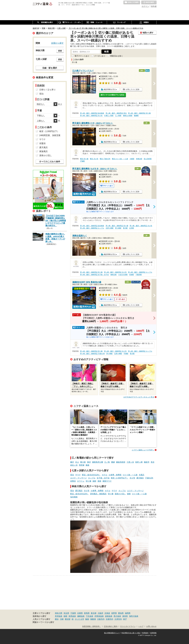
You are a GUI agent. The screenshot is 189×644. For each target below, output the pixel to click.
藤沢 (72, 462)
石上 (77, 462)
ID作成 (154, 6)
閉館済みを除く (117, 56)
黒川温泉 (117, 616)
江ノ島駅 (118, 116)
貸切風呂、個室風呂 (98, 494)
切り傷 (88, 481)
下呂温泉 (90, 616)
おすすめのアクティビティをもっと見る (139, 397)
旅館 (94, 481)
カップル (92, 478)
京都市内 (109, 619)
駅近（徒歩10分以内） (91, 475)
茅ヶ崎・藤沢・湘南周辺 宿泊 (116, 113)
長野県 (114, 613)
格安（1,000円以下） (120, 478)
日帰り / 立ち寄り (48, 90)
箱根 (65, 616)
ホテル (105, 475)
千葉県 (73, 613)
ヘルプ (141, 626)
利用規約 (145, 633)
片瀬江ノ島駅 (109, 116)
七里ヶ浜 (130, 462)
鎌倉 (88, 465)
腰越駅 (136, 116)
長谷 (153, 462)
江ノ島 (107, 462)
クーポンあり (100, 56)
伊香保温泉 (99, 616)
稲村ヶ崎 (139, 462)
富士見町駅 (148, 159)
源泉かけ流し (120, 494)
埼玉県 (66, 613)
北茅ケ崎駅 (110, 228)
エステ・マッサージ (79, 478)
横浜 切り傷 (84, 159)
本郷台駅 (139, 159)
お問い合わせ (151, 626)
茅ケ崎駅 (118, 228)
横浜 (57, 619)
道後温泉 (109, 616)
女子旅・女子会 (103, 478)
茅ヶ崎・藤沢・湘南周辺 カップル (92, 228)
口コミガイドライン (128, 626)
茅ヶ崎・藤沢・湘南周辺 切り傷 (139, 113)
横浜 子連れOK (105, 159)
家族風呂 (44, 151)
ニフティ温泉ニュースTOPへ (143, 450)
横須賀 (68, 619)
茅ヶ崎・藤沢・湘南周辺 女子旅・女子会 (94, 275)
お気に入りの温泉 (132, 2)
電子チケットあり (82, 56)
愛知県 (121, 613)
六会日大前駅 (123, 275)
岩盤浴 (73, 481)
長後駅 (132, 275)
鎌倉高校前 (121, 462)
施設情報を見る (110, 89)
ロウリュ (81, 481)
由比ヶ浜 (74, 465)
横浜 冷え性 (94, 159)
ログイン (145, 6)
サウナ (78, 475)
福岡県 (128, 613)
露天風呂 (140, 478)
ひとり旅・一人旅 (130, 475)
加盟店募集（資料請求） (92, 626)
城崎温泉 (81, 616)
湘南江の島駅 (128, 116)
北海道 (107, 613)
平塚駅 (126, 354)
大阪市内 (101, 619)
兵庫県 (80, 613)
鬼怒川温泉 (134, 616)
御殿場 (93, 619)
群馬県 (87, 613)
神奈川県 (59, 613)
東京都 (94, 613)
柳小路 (83, 462)
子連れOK (149, 478)
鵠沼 (89, 462)
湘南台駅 (114, 275)
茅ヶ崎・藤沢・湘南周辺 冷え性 (91, 116)
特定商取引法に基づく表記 (131, 633)
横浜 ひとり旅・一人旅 (120, 159)
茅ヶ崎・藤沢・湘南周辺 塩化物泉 (92, 113)
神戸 (125, 619)
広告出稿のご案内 (111, 626)
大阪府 (100, 613)
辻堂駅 (132, 228)
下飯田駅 (139, 275)
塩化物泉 (74, 497)
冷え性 (132, 478)
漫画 (99, 481)
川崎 (62, 619)
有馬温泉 (72, 616)
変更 (60, 51)
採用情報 (153, 633)
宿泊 (72, 475)
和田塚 (82, 465)
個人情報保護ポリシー (112, 633)
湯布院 (125, 616)
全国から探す (57, 43)
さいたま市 (79, 619)
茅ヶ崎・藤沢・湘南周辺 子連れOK (92, 354)
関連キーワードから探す (43, 622)
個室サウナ (107, 481)
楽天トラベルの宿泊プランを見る (112, 95)
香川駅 (125, 228)
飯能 (87, 619)
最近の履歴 (149, 2)
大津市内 (118, 619)
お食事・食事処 (115, 475)
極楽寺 (147, 462)
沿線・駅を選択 (50, 68)
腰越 (113, 462)
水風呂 (142, 475)
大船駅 (132, 159)
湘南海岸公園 (98, 462)
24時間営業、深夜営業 (50, 135)
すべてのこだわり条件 (50, 162)
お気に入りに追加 (133, 89)
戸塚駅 (82, 161)
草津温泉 (59, 616)
